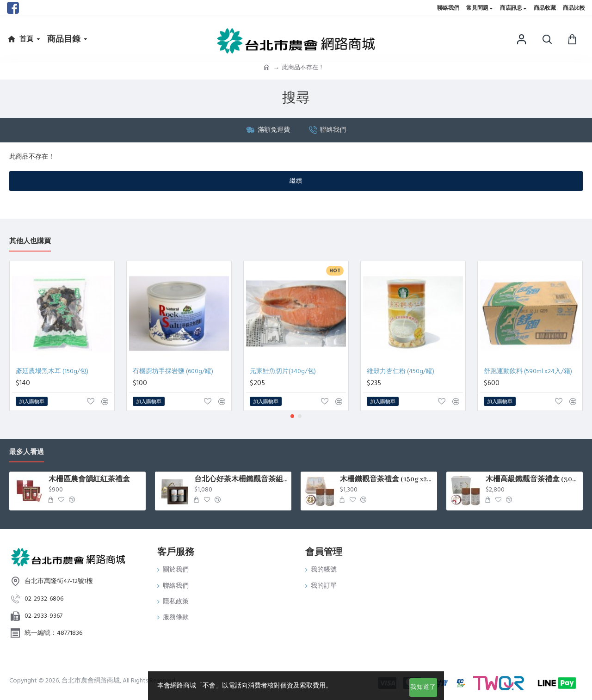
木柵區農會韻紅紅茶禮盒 (89, 479)
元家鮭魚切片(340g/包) (283, 371)
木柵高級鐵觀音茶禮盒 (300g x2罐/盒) (533, 479)
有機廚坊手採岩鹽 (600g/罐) (173, 371)
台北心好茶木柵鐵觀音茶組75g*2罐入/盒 (241, 479)
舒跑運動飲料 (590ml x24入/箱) (528, 371)
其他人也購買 (30, 242)
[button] (292, 416)
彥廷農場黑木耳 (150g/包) (52, 371)
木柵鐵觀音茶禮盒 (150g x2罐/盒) (387, 479)
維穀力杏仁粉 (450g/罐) (401, 371)
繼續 (296, 181)
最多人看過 (27, 452)
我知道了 (423, 687)
